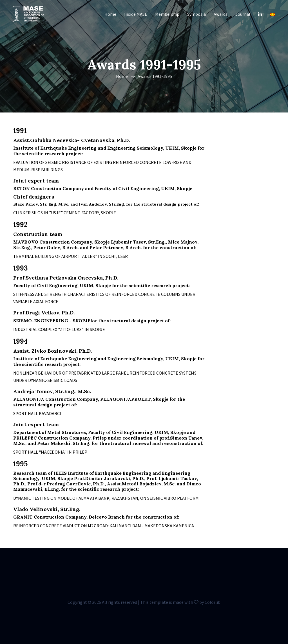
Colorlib (213, 602)
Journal (243, 14)
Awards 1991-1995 (155, 76)
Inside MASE (136, 14)
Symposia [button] (197, 14)
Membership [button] (167, 14)
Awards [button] (221, 14)
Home (110, 14)
